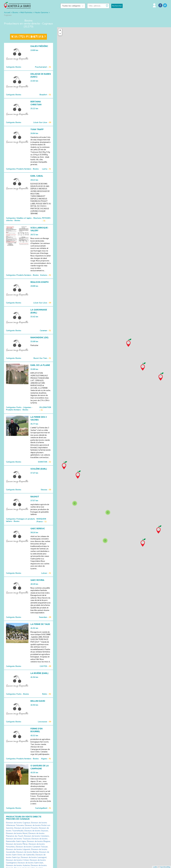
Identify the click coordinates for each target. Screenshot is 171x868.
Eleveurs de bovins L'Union (17, 860)
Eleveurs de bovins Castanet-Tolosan (32, 847)
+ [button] (60, 30)
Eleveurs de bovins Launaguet (34, 857)
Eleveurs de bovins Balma (27, 852)
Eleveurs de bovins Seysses (36, 831)
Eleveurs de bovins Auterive (18, 865)
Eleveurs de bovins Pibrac (17, 844)
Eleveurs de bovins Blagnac (39, 841)
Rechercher (117, 6)
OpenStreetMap (165, 867)
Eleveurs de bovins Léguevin (18, 849)
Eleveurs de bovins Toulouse (18, 839)
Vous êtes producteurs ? (28, 37)
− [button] (60, 34)
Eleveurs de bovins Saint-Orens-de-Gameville (28, 853)
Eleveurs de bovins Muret (17, 833)
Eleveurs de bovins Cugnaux (18, 823)
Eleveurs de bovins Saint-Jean (30, 863)
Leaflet (155, 867)
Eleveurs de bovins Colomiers (37, 836)
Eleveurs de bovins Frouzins (26, 828)
